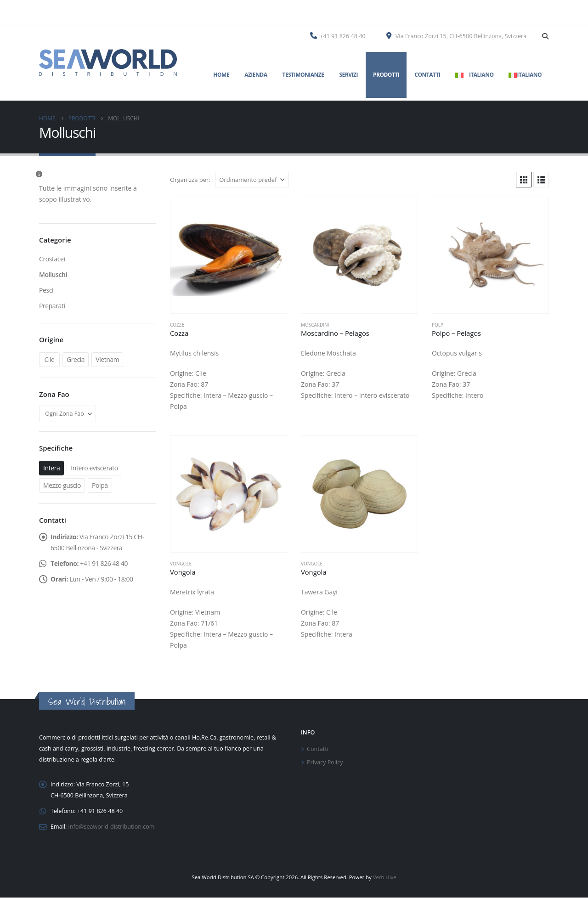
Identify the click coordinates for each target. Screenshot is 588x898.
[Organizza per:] (252, 180)
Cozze (177, 325)
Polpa (100, 485)
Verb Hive (385, 878)
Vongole (181, 564)
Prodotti (386, 75)
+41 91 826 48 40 (338, 36)
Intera (51, 468)
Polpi (438, 325)
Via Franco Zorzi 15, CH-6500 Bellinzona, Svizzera (457, 36)
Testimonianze (303, 75)
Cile (49, 359)
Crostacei (52, 259)
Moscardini (315, 325)
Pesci (46, 290)
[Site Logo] (108, 62)
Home (221, 75)
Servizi (348, 75)
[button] (545, 36)
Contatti (427, 75)
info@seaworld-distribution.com (112, 827)
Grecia (76, 359)
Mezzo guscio (62, 485)
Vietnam (107, 359)
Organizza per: (190, 180)
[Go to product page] (229, 255)
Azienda (256, 75)
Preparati (52, 306)
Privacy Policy (325, 762)
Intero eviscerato (94, 468)
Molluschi (53, 274)
